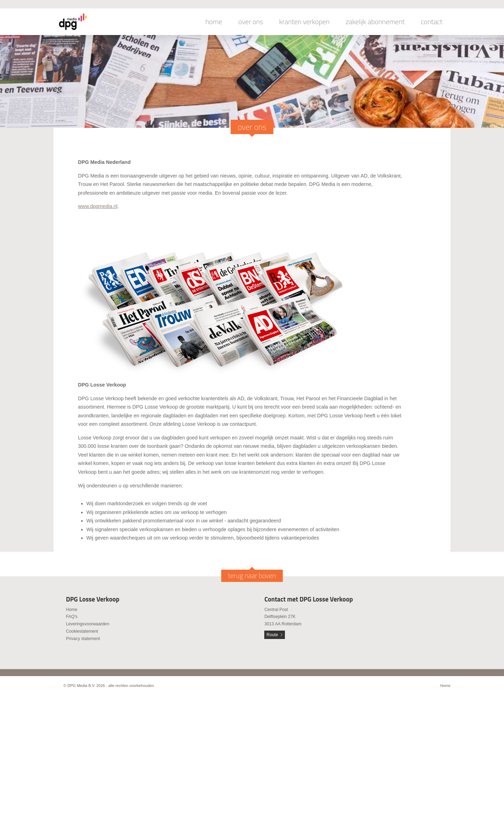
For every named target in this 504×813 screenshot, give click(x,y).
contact (432, 22)
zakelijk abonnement (375, 22)
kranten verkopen (304, 22)
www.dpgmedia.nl (98, 206)
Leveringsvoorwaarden (87, 624)
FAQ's (72, 617)
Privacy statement (83, 639)
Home (72, 610)
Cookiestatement (82, 631)
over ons (251, 22)
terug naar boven (252, 576)
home (214, 22)
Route (272, 635)
